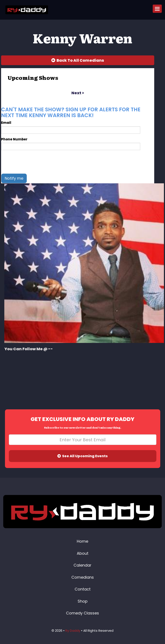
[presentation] (34, 162)
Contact (83, 589)
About (83, 553)
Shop (83, 601)
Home (82, 541)
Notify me (14, 178)
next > (78, 93)
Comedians (83, 577)
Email (6, 123)
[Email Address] (83, 440)
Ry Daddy (73, 631)
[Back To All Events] (78, 60)
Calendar (82, 565)
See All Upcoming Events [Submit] (82, 456)
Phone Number (14, 139)
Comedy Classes (82, 613)
